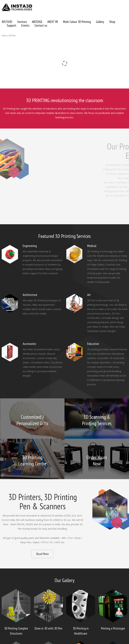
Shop (112, 22)
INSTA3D (7, 22)
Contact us (41, 25)
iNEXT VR (53, 22)
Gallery (100, 22)
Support (12, 25)
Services (22, 22)
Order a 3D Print (9, 35)
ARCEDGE (37, 22)
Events (25, 25)
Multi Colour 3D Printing (77, 22)
